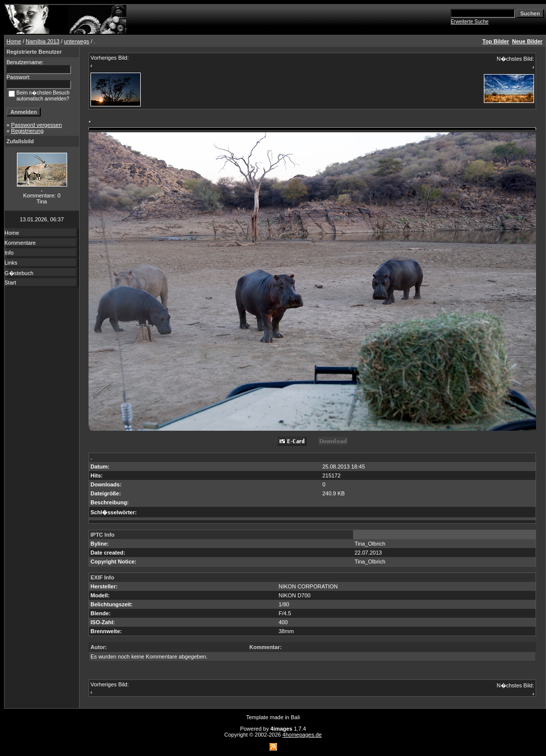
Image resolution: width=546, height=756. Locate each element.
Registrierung (27, 131)
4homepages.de (302, 735)
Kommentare (20, 243)
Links (11, 263)
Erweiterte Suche (469, 22)
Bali (295, 717)
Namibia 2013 (43, 41)
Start (10, 283)
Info (9, 253)
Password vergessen (36, 125)
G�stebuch (19, 273)
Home (14, 41)
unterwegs (77, 41)
